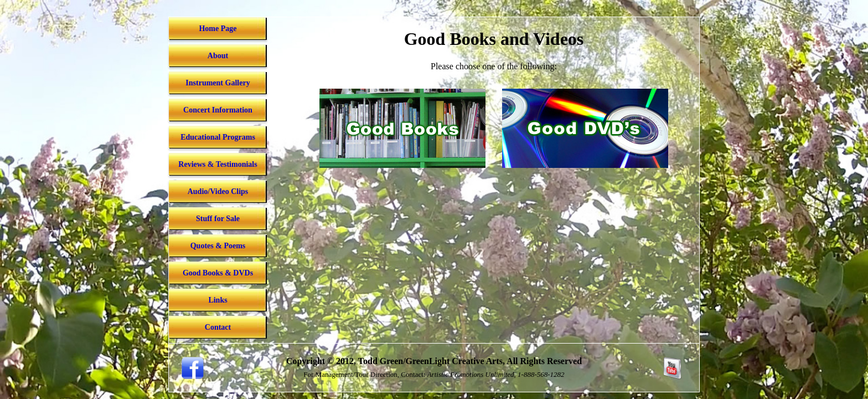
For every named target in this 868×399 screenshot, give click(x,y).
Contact (218, 327)
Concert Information (218, 110)
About (218, 56)
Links (218, 300)
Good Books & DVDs (218, 273)
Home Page (218, 29)
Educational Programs (218, 137)
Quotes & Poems (218, 246)
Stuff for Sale (218, 219)
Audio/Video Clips (218, 191)
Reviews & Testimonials (218, 164)
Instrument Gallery (218, 83)
